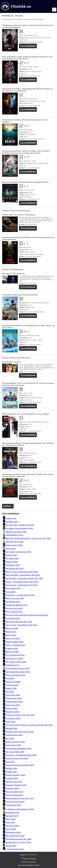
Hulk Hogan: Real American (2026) (18, 552)
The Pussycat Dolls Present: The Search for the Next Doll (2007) (29, 725)
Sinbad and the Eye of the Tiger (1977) (20, 798)
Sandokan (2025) (12, 522)
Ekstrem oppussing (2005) (15, 742)
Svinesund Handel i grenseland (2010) (20, 765)
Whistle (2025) (11, 632)
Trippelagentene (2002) (14, 702)
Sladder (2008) (11, 689)
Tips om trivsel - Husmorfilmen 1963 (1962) (21, 625)
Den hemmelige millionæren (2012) (18, 749)
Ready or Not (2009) (13, 682)
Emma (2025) (11, 592)
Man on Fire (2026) (13, 639)
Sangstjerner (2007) (13, 565)
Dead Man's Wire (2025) (14, 542)
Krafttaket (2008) (12, 649)
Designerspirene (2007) (14, 735)
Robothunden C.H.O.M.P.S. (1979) (18, 842)
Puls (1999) (10, 692)
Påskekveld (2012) (12, 665)
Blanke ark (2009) (12, 652)
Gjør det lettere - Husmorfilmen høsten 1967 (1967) (24, 579)
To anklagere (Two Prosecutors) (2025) (20, 809)
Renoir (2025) (11, 549)
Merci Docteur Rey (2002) (15, 836)
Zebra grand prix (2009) (14, 659)
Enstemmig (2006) (12, 788)
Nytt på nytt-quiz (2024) (14, 608)
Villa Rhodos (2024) (13, 602)
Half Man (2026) (11, 769)
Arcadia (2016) (11, 518)
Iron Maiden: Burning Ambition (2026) (19, 528)
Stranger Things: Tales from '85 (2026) (20, 732)
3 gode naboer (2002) (13, 805)
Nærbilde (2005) (12, 728)
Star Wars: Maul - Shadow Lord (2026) (20, 525)
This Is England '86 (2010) (15, 655)
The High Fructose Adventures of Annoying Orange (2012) (27, 615)
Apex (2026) (10, 739)
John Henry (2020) (12, 826)
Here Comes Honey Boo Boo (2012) (19, 622)
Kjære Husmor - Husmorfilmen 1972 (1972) (21, 585)
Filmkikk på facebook (30, 859)
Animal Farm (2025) (13, 618)
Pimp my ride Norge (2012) (15, 675)
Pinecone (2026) (12, 562)
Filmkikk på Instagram (28, 862)
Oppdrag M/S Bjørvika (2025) (16, 605)
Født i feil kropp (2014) (14, 782)
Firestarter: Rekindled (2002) (16, 785)
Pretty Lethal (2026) (13, 705)
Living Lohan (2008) (13, 695)
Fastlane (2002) (11, 772)
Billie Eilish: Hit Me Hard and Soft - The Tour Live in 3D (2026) (28, 538)
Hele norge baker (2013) (14, 792)
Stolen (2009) (10, 819)
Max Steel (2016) (12, 816)
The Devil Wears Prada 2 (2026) (17, 669)
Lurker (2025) (10, 722)
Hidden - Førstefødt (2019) (15, 645)
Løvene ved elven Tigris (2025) (17, 759)
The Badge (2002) (12, 559)
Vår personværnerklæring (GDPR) (28, 865)
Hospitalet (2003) (12, 778)
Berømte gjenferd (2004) (15, 642)
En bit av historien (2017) (15, 849)
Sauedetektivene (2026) (14, 535)
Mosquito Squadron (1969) (15, 775)
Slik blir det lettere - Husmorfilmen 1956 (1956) (23, 575)
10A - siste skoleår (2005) (15, 752)
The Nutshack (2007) (13, 589)
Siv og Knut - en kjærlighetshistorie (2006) (21, 755)
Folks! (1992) (10, 823)
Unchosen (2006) (12, 685)
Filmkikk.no (23, 855)
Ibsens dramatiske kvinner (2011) (18, 672)
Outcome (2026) (12, 708)
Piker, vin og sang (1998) (15, 598)
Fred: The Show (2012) (14, 612)
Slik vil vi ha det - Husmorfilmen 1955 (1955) (22, 572)
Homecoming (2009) (13, 832)
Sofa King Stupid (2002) (14, 795)
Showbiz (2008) (11, 555)
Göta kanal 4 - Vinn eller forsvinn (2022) (20, 595)
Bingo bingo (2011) (12, 712)
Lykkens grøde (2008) (14, 698)
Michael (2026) (11, 846)
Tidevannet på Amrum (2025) (16, 532)
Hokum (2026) (11, 635)
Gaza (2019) (10, 762)
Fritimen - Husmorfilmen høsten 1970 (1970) (22, 582)
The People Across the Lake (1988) (18, 839)
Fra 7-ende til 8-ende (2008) (16, 662)
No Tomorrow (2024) (13, 718)
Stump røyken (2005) (13, 745)
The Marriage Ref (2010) (15, 569)
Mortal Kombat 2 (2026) (14, 545)
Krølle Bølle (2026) (12, 813)
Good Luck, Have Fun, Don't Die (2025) (20, 715)
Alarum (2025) (11, 829)
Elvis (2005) (10, 679)
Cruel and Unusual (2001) (15, 802)
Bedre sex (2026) (12, 628)
